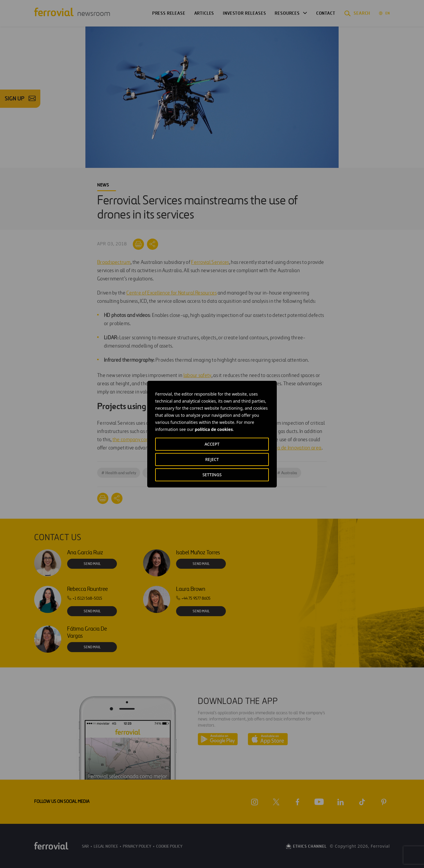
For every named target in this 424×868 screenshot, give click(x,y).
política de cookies (214, 429)
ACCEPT (212, 444)
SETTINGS (212, 475)
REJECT (212, 459)
